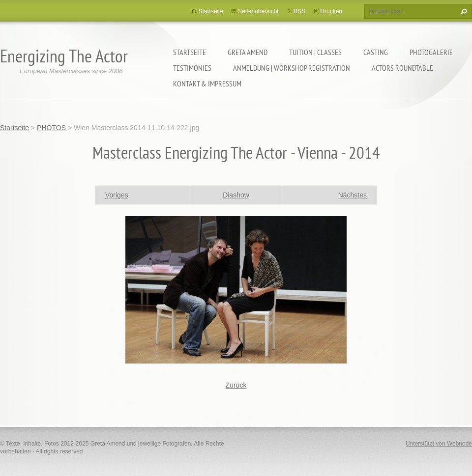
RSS (300, 11)
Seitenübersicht (258, 11)
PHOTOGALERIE (431, 52)
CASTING (376, 52)
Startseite (190, 52)
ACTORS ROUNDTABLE (402, 68)
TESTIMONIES (192, 68)
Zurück (236, 385)
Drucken (331, 11)
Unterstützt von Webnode (439, 444)
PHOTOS (52, 128)
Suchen (463, 11)
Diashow (236, 195)
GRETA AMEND (248, 52)
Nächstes (353, 195)
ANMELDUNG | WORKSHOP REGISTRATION (292, 68)
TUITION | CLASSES (315, 52)
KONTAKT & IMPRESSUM (207, 84)
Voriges (117, 195)
